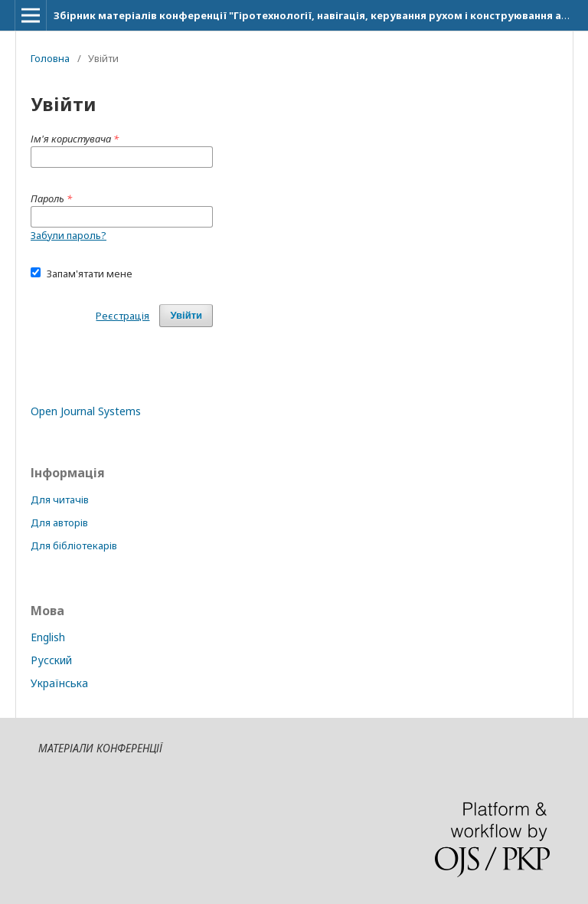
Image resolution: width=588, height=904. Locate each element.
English (48, 637)
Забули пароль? (69, 235)
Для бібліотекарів (74, 545)
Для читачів (60, 499)
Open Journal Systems (86, 411)
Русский (51, 660)
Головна (50, 58)
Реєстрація (122, 316)
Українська (59, 683)
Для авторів (59, 522)
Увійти (186, 315)
